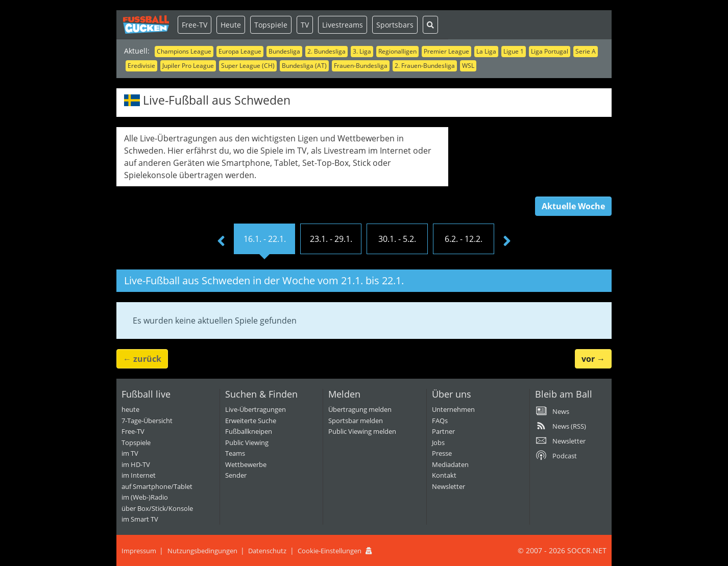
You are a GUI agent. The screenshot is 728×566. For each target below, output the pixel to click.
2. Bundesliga (326, 51)
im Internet (139, 475)
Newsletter (448, 486)
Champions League (184, 51)
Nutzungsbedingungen (202, 551)
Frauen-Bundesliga (361, 66)
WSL (468, 66)
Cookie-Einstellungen (330, 551)
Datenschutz (267, 551)
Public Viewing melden (362, 431)
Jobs (438, 442)
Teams (235, 453)
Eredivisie (141, 66)
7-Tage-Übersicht (147, 421)
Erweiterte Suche (251, 421)
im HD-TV (136, 464)
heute (130, 409)
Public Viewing (247, 442)
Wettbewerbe (246, 464)
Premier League (446, 51)
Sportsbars (395, 25)
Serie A (586, 51)
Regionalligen (397, 51)
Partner (443, 431)
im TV (130, 453)
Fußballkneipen (249, 431)
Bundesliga (284, 51)
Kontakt (444, 475)
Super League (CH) (248, 66)
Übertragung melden (360, 409)
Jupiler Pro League (188, 66)
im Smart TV (140, 519)
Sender (236, 475)
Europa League (240, 51)
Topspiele (271, 25)
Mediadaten (450, 464)
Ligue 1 (514, 51)
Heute (231, 25)
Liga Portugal (550, 51)
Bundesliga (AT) (304, 66)
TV (305, 25)
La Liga (486, 51)
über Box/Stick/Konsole (157, 508)
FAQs (440, 421)
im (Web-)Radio (145, 497)
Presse (442, 453)
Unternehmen (453, 409)
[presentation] (221, 241)
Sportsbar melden (356, 421)
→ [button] (593, 359)
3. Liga (362, 51)
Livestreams (343, 25)
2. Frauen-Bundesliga (425, 66)
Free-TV (195, 25)
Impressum (139, 551)
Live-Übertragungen (256, 409)
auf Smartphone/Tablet (157, 486)
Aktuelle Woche (573, 206)
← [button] (142, 359)
